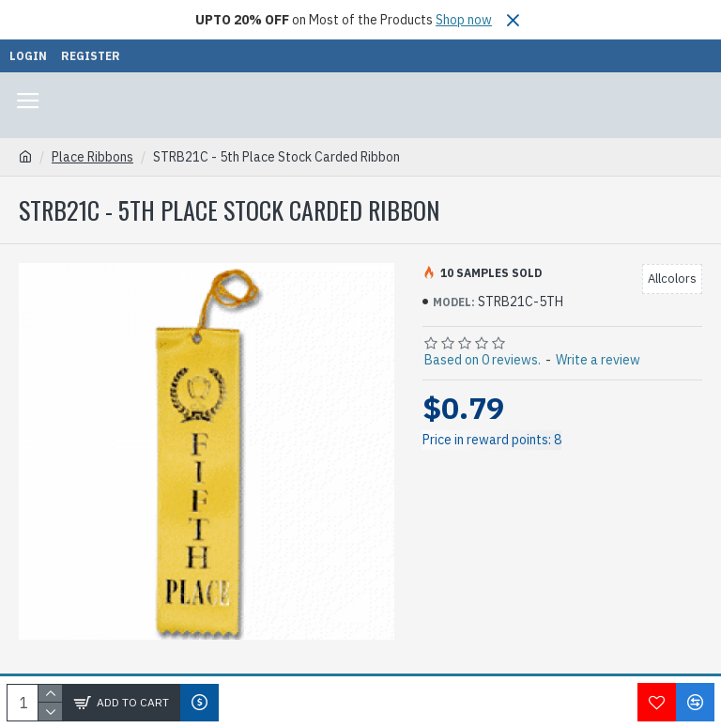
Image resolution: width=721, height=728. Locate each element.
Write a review (598, 360)
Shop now (464, 20)
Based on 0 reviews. (483, 360)
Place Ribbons (92, 157)
